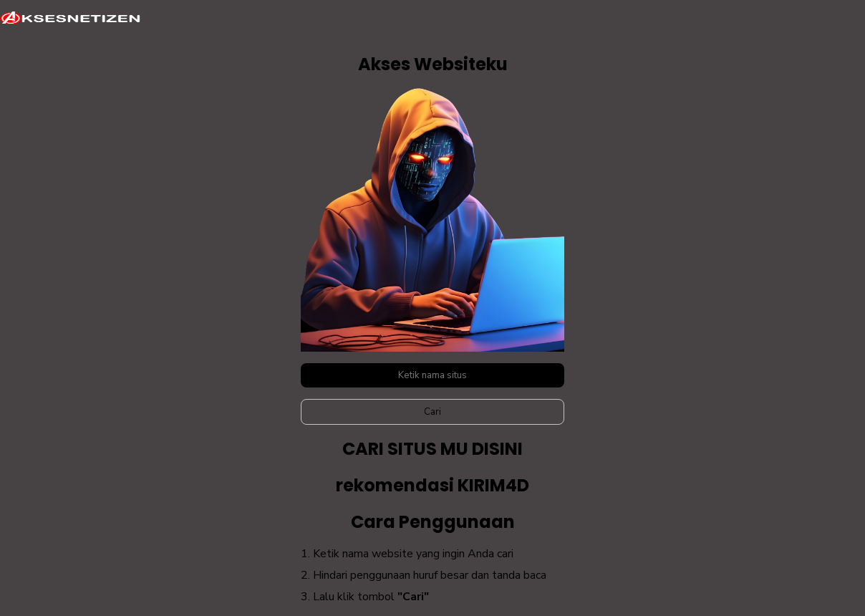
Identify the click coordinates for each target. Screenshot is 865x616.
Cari (432, 412)
